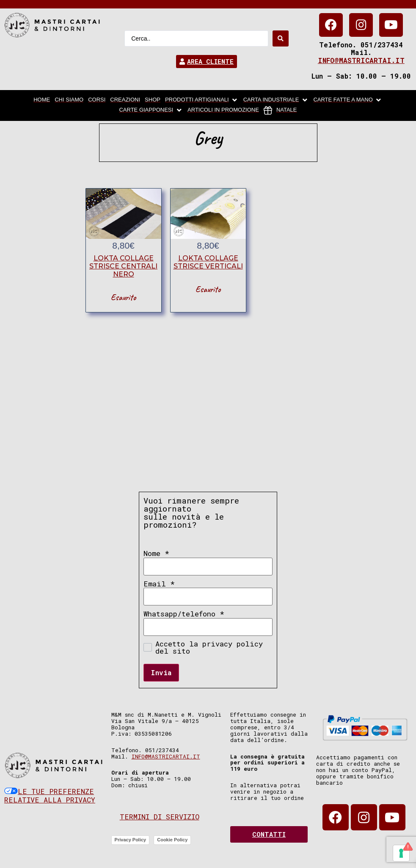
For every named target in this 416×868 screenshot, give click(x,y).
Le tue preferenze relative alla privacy (50, 795)
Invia (161, 672)
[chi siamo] (69, 100)
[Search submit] (281, 38)
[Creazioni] (125, 100)
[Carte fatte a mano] (348, 100)
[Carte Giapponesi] (151, 110)
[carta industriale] (276, 100)
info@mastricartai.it (361, 60)
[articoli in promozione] (223, 110)
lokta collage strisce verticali (208, 262)
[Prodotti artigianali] (202, 100)
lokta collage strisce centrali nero (123, 266)
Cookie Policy (172, 840)
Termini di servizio (160, 817)
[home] (42, 100)
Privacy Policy (131, 840)
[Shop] (153, 100)
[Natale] (280, 110)
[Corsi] (97, 100)
